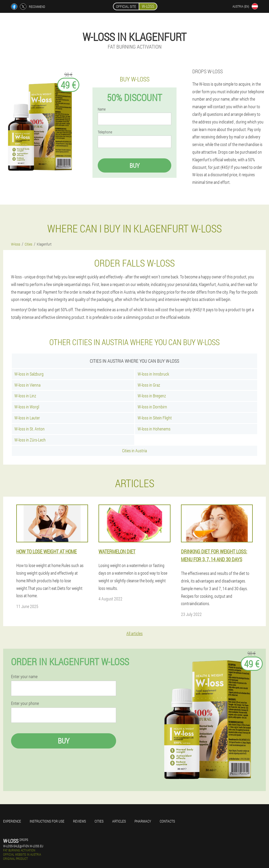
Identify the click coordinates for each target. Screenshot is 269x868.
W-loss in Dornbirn (152, 407)
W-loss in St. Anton (30, 429)
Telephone (105, 132)
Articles (119, 821)
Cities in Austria (134, 451)
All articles (134, 633)
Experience (12, 821)
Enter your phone (25, 703)
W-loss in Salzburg (29, 374)
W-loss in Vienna (27, 385)
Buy (134, 165)
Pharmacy (143, 821)
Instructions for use (47, 821)
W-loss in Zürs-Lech (30, 440)
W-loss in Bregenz (152, 396)
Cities (99, 821)
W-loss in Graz (149, 385)
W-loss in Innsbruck (153, 374)
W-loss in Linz (25, 396)
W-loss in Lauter (27, 418)
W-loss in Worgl (27, 407)
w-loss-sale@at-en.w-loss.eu (23, 846)
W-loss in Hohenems (154, 429)
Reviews (79, 821)
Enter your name (24, 677)
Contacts (167, 821)
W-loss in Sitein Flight (155, 418)
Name (102, 109)
